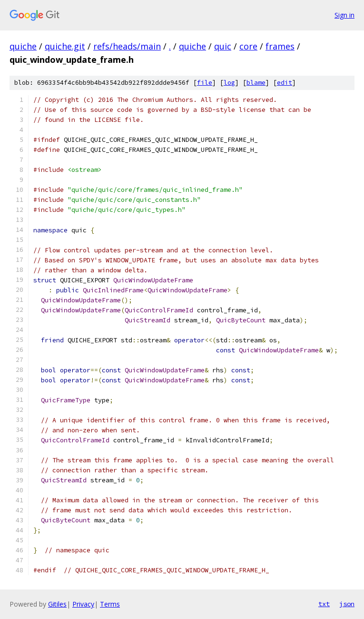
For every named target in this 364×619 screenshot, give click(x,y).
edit (285, 83)
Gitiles (57, 604)
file (205, 83)
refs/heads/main (127, 46)
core (248, 46)
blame (256, 83)
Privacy (83, 604)
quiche (23, 46)
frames (280, 46)
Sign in (344, 15)
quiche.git (65, 46)
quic (223, 46)
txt (324, 604)
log (229, 83)
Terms (110, 604)
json (347, 604)
